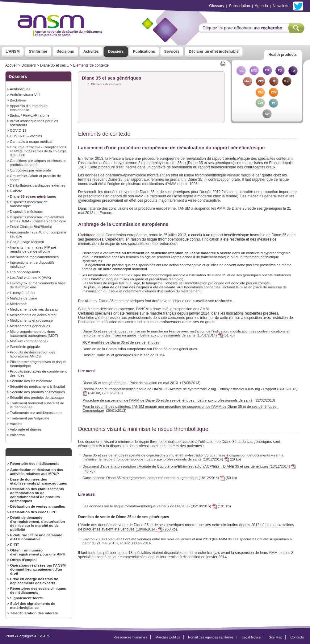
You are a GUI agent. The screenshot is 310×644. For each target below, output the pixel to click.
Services (172, 52)
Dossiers (116, 52)
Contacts (297, 637)
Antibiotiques (20, 89)
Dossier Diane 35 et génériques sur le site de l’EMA (124, 355)
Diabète (16, 191)
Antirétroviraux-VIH (25, 95)
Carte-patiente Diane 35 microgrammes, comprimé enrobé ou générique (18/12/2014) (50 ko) (160, 478)
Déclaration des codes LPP (33, 512)
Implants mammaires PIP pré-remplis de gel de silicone (34, 249)
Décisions (65, 52)
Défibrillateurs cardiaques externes (38, 185)
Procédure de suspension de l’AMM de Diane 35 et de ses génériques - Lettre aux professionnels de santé (168, 400)
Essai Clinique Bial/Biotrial (31, 227)
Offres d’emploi (23, 560)
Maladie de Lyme (23, 298)
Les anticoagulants (25, 272)
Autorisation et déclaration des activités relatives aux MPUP (37, 472)
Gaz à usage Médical (27, 242)
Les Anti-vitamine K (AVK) (30, 277)
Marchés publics (168, 637)
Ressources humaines (130, 637)
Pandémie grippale (25, 347)
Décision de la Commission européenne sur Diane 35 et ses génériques (140, 349)
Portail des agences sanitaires (211, 637)
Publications (144, 52)
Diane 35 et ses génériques (33, 196)
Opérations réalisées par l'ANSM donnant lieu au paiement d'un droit (38, 569)
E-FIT (15, 545)
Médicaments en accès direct (33, 315)
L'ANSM (13, 52)
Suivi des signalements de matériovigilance (33, 605)
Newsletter (282, 6)
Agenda (261, 6)
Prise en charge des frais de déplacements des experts (34, 581)
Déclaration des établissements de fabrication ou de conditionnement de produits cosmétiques (37, 495)
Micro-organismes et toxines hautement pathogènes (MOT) (34, 333)
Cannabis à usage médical (31, 141)
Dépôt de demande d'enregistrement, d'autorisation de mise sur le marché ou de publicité (38, 523)
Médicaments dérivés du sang (34, 309)
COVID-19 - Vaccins (26, 136)
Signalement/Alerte (27, 598)
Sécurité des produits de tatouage (37, 397)
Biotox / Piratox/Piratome (30, 115)
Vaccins (16, 424)
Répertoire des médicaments (35, 463)
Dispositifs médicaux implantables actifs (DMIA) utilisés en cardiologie (38, 219)
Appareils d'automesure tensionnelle (29, 108)
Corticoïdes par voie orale (30, 170)
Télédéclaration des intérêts (34, 613)
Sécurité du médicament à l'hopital (37, 386)
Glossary (217, 6)
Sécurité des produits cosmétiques (37, 392)
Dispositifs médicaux (26, 211)
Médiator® (18, 304)
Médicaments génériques (30, 326)
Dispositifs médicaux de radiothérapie (29, 204)
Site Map (276, 637)
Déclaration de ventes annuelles (38, 506)
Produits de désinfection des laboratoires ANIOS (33, 354)
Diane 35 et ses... (54, 65)
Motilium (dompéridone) (29, 341)
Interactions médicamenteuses (34, 257)
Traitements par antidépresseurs (36, 413)
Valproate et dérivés (26, 429)
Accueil (11, 65)
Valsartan (17, 435)
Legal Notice (251, 637)
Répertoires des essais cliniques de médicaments (38, 590)
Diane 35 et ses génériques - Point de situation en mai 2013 (130, 383)
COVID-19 (18, 130)
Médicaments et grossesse (31, 320)
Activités (91, 52)
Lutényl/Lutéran (22, 293)
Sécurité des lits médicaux (31, 381)
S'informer (38, 52)
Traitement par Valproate (30, 418)
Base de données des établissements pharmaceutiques (39, 481)
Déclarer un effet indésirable (214, 52)
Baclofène (18, 100)
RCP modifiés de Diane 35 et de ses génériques (121, 342)
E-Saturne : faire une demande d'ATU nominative (36, 537)
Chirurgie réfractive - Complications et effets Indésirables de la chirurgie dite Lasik (38, 151)
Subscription (240, 6)
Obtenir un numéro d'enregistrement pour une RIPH (38, 552)
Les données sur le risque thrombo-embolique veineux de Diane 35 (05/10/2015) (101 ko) (157, 506)
